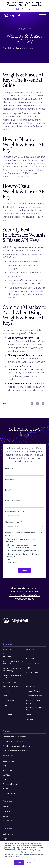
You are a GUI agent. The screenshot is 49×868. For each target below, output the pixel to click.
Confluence (8, 714)
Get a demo (8, 834)
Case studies (8, 761)
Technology (31, 654)
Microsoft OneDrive (34, 696)
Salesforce (30, 686)
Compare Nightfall (10, 784)
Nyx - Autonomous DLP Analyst (16, 751)
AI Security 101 (9, 770)
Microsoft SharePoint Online (35, 709)
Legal (28, 668)
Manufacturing (32, 672)
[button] (43, 15)
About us (7, 807)
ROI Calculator (9, 793)
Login (5, 839)
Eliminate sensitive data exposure (13, 662)
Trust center (8, 821)
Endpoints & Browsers (12, 686)
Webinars (7, 779)
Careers (6, 816)
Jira (4, 710)
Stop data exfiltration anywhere (12, 655)
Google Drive (8, 700)
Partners (6, 811)
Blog (5, 765)
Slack (5, 696)
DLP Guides (8, 775)
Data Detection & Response (15, 741)
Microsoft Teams (33, 691)
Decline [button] (30, 863)
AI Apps (6, 691)
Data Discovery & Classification (16, 746)
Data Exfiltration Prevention (14, 737)
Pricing (5, 789)
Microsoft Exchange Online (34, 702)
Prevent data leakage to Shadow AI (12, 677)
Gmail (5, 705)
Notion (28, 715)
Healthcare (30, 658)
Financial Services (33, 663)
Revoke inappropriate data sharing (12, 669)
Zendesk (29, 719)
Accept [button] (19, 863)
